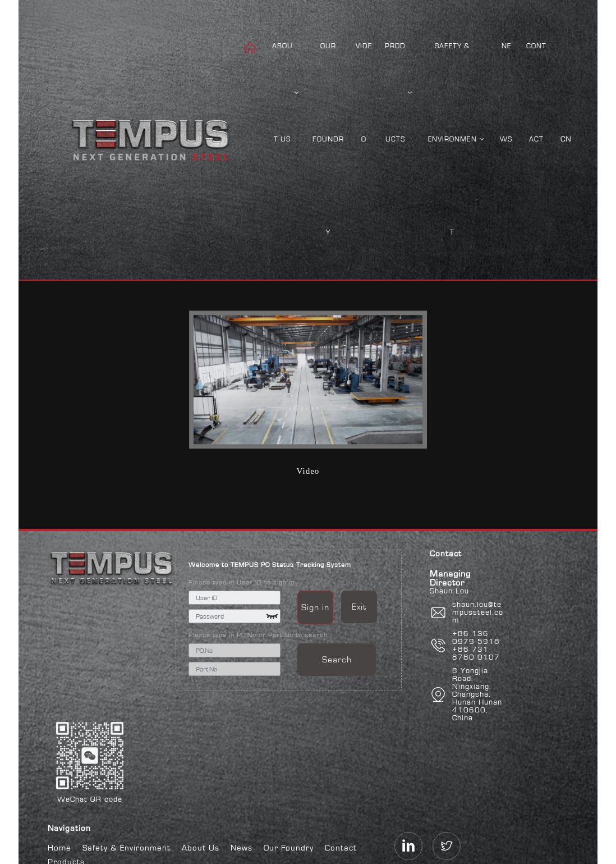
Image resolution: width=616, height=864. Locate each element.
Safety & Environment (127, 848)
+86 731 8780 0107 (476, 653)
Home (59, 848)
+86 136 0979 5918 (476, 638)
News (242, 848)
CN (566, 139)
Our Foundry (289, 848)
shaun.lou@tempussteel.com (478, 612)
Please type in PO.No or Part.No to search (258, 635)
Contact (341, 848)
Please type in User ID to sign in (242, 582)
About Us (201, 848)
